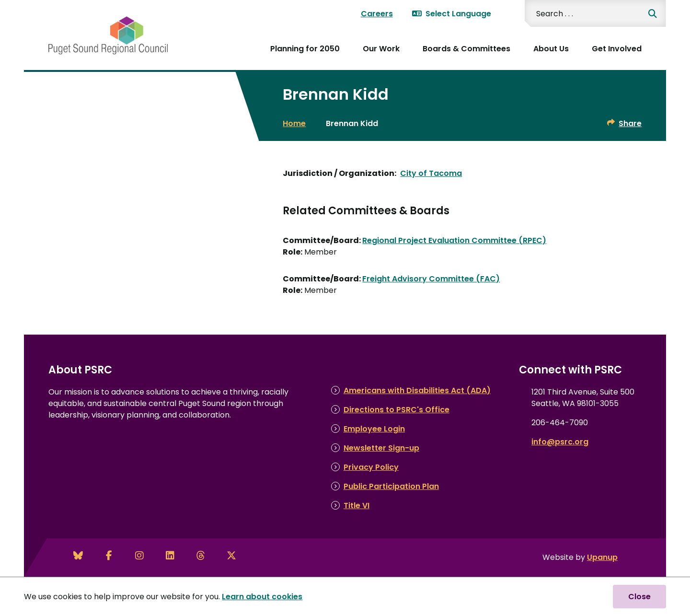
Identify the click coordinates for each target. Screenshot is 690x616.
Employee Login (374, 429)
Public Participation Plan (391, 486)
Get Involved (617, 49)
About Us (551, 49)
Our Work (381, 49)
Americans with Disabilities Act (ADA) (417, 390)
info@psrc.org (560, 442)
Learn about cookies (262, 597)
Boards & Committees (466, 49)
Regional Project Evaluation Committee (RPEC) (454, 240)
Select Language (452, 14)
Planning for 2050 (305, 49)
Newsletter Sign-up (381, 448)
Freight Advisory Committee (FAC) (431, 279)
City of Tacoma (431, 173)
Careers (377, 14)
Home (294, 123)
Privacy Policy (371, 467)
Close (639, 597)
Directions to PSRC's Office (397, 410)
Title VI (356, 506)
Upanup (602, 557)
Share (630, 123)
